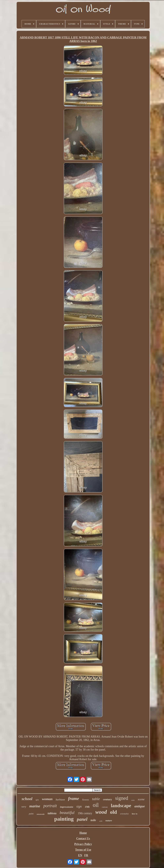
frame (74, 798)
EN (80, 855)
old (113, 812)
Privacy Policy (83, 844)
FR (86, 855)
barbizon (60, 800)
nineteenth (41, 814)
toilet (133, 800)
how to (135, 814)
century (107, 799)
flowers (86, 800)
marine (35, 806)
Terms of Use (83, 850)
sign (79, 806)
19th (87, 807)
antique (140, 806)
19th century (85, 813)
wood (101, 812)
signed (122, 798)
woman (47, 799)
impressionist (67, 807)
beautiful (67, 813)
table (96, 799)
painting (64, 819)
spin (37, 800)
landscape (121, 806)
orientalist (124, 814)
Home (83, 833)
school (27, 799)
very (24, 807)
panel (82, 819)
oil (96, 805)
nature (109, 821)
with (101, 821)
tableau (52, 813)
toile (93, 820)
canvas (105, 807)
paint (31, 814)
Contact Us (83, 838)
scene (141, 799)
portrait (50, 806)
